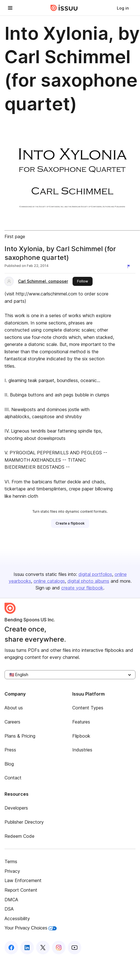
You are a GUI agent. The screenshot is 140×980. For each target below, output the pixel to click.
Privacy (12, 871)
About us (14, 708)
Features (81, 722)
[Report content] (130, 266)
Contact (13, 778)
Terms (11, 861)
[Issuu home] (64, 8)
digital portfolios (95, 574)
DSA (9, 909)
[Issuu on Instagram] (59, 948)
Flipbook (81, 736)
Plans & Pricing (20, 736)
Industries (82, 750)
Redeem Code (19, 836)
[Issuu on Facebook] (11, 948)
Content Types (88, 708)
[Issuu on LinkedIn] (27, 948)
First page (15, 236)
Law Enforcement (23, 880)
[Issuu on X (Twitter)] (43, 948)
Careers (12, 722)
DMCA (11, 900)
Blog (9, 764)
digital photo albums (88, 581)
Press (10, 750)
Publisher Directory (24, 822)
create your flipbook (82, 588)
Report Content (21, 890)
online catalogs (49, 581)
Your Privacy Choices (31, 928)
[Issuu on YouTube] (75, 948)
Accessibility (17, 918)
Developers (16, 808)
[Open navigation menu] (10, 8)
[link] (123, 8)
